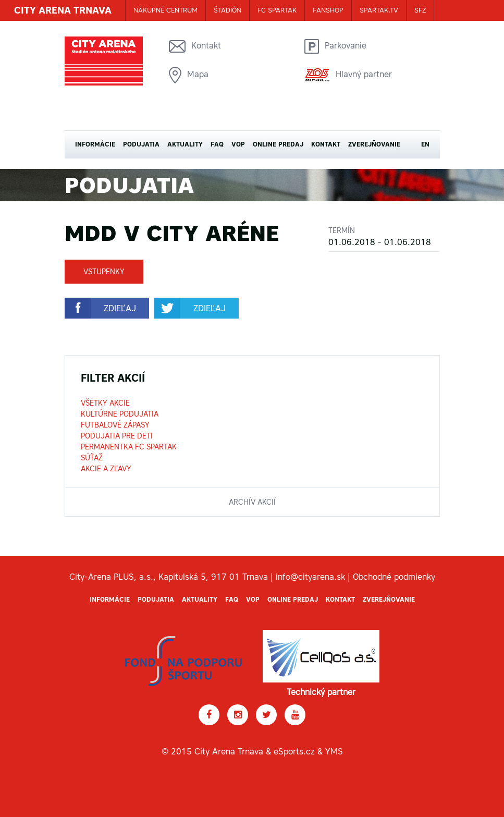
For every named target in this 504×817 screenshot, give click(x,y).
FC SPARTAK (277, 10)
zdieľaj (120, 308)
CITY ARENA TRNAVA (63, 10)
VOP (238, 144)
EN (425, 144)
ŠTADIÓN (228, 10)
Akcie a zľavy (106, 469)
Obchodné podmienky (394, 577)
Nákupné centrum (165, 10)
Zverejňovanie (374, 144)
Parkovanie (335, 46)
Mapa (189, 75)
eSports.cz (294, 751)
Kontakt (195, 46)
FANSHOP (328, 10)
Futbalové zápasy (115, 425)
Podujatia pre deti (117, 436)
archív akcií (252, 502)
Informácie (95, 144)
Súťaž (92, 458)
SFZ (420, 10)
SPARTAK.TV (379, 10)
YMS (334, 751)
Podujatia (141, 144)
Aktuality (185, 144)
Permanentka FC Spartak (129, 447)
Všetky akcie (105, 403)
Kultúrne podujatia (120, 414)
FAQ (217, 144)
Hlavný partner (348, 75)
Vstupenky (104, 272)
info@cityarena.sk (310, 577)
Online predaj (278, 144)
